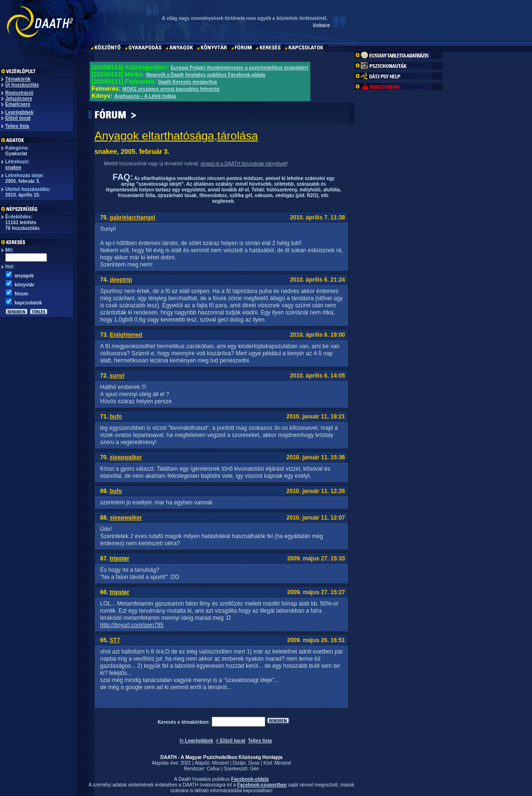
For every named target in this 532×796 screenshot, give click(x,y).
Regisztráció (19, 93)
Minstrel (220, 763)
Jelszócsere (19, 99)
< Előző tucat (231, 741)
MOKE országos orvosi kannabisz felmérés (171, 89)
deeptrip (121, 280)
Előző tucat (18, 118)
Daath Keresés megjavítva (187, 82)
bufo (116, 417)
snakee (13, 167)
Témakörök (18, 79)
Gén (255, 769)
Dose (254, 763)
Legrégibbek (19, 112)
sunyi (117, 376)
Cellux (214, 769)
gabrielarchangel (132, 218)
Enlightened (126, 335)
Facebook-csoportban (262, 785)
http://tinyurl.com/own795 (132, 625)
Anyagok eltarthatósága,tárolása (176, 136)
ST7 (115, 640)
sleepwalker (126, 457)
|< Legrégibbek (196, 741)
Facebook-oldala (250, 779)
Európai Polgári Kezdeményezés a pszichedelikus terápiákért (239, 68)
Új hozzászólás (22, 85)
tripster (119, 559)
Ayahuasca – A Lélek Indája (145, 96)
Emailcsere (18, 104)
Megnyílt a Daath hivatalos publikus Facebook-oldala (206, 75)
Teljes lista (17, 126)
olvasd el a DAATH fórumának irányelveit (243, 164)
